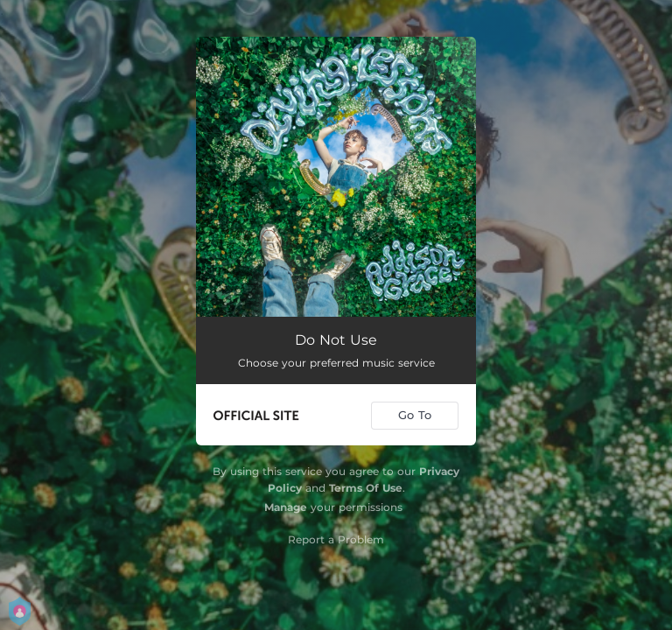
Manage (286, 507)
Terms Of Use (366, 488)
